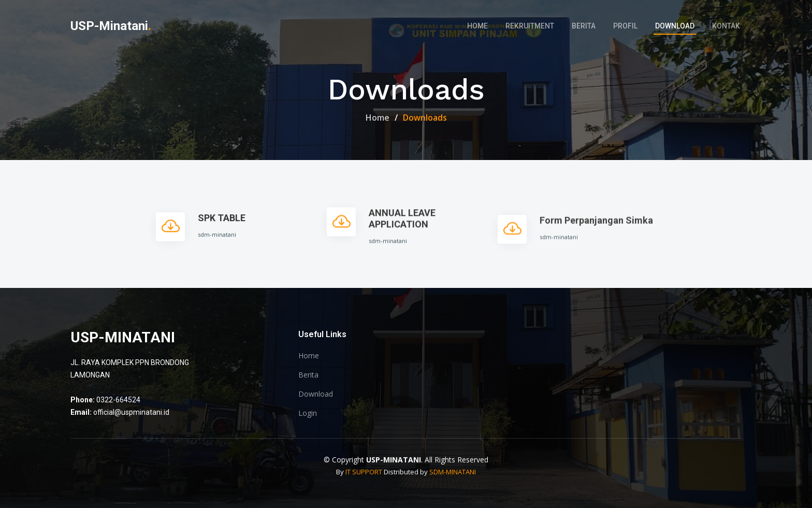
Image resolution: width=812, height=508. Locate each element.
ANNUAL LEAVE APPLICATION (402, 226)
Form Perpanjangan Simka (596, 231)
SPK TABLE (222, 222)
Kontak (726, 26)
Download (675, 26)
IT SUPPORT (364, 472)
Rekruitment (530, 26)
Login (308, 413)
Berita (584, 26)
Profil (625, 26)
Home (477, 26)
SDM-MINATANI (453, 472)
